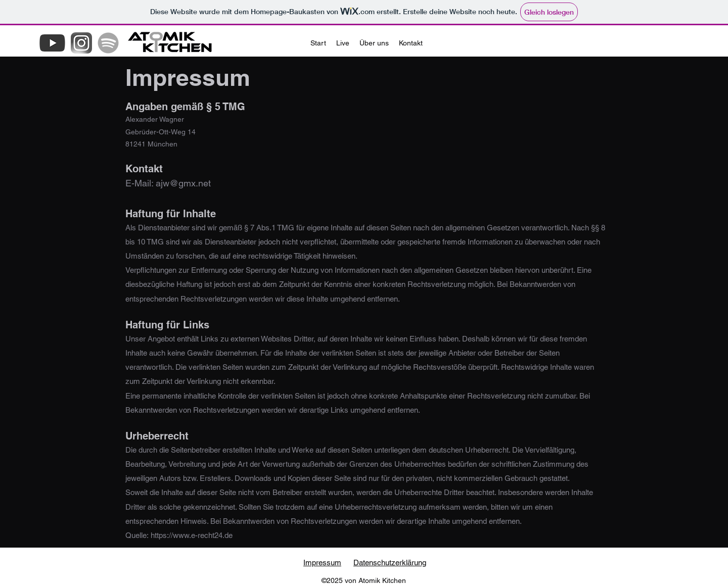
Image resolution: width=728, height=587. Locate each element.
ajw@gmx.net (183, 183)
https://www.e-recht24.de (192, 535)
